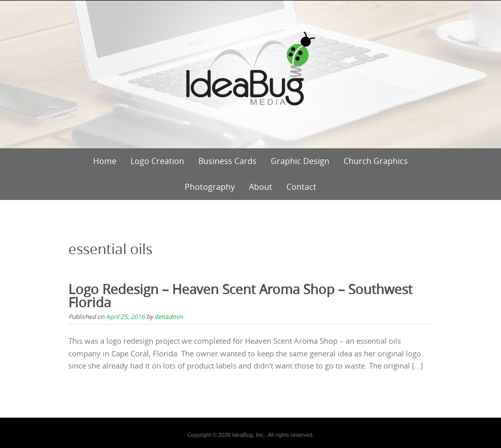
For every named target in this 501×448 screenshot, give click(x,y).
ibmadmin (169, 316)
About (261, 187)
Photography (210, 187)
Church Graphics (376, 161)
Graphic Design (300, 161)
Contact (301, 187)
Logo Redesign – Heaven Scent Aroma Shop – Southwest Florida (240, 296)
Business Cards (227, 161)
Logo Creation (157, 161)
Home (105, 161)
